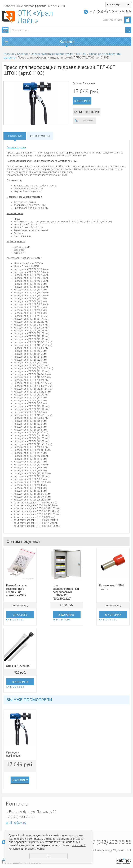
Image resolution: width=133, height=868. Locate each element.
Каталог (23, 54)
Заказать (20, 615)
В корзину (82, 101)
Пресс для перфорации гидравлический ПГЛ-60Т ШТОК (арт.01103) (16, 754)
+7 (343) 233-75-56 (110, 12)
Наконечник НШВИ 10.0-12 (111, 587)
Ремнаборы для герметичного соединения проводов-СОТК (16, 591)
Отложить (88, 121)
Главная (9, 54)
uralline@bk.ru (16, 823)
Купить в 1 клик (87, 112)
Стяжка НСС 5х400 (18, 666)
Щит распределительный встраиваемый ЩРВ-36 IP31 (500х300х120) (66, 592)
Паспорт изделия (16, 147)
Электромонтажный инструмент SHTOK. (59, 54)
